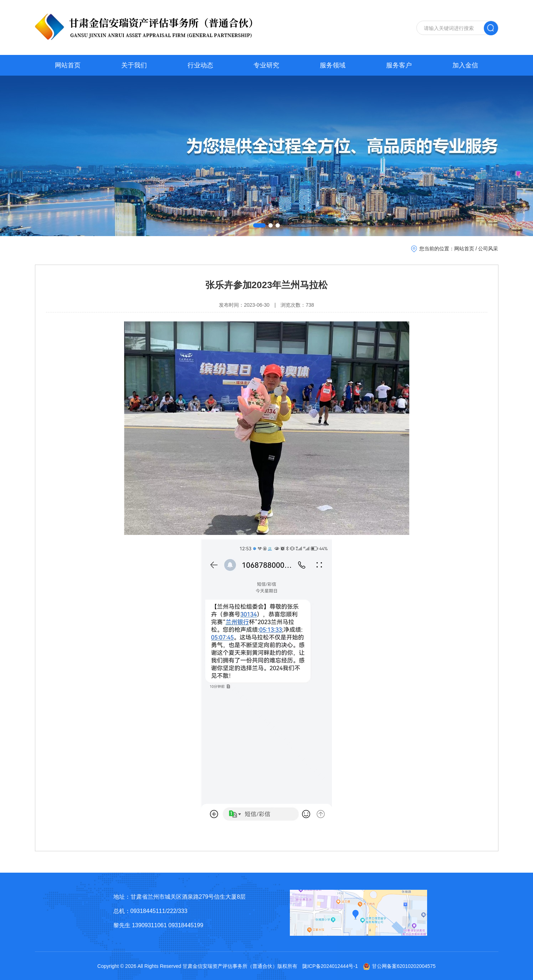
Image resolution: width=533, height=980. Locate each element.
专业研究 (266, 65)
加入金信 (465, 65)
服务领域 (333, 65)
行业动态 (200, 65)
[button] (259, 225)
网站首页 (68, 65)
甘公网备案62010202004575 (399, 966)
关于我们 (134, 65)
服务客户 (399, 65)
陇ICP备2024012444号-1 (330, 966)
